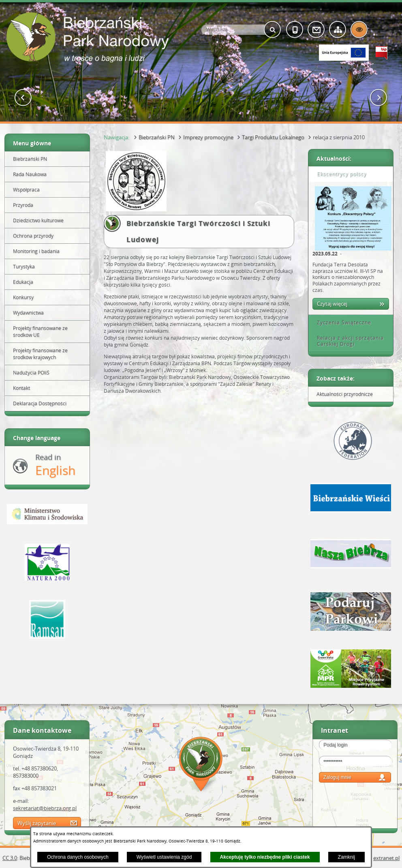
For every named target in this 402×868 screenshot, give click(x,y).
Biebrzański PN (157, 137)
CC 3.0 (10, 858)
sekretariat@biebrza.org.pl (45, 808)
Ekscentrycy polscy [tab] (339, 174)
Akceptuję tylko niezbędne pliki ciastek (265, 857)
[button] (23, 98)
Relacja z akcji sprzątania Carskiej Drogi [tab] (347, 341)
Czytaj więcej (332, 304)
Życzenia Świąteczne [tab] (341, 322)
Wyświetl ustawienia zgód (164, 857)
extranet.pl (386, 858)
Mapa (201, 765)
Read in (55, 465)
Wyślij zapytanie (37, 823)
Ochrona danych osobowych (78, 857)
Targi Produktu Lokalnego (273, 137)
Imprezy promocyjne (208, 137)
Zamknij (346, 857)
